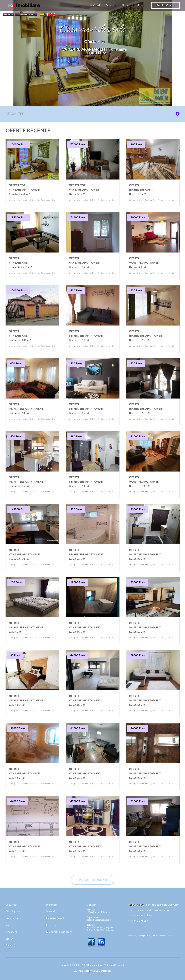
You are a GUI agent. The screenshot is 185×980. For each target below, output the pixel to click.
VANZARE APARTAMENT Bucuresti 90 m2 (25, 554)
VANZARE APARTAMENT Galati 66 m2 (145, 846)
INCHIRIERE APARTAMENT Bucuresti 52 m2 (146, 336)
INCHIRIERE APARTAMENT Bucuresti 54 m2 (86, 482)
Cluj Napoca (13, 911)
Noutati (127, 5)
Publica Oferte (166, 5)
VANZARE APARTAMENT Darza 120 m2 (145, 263)
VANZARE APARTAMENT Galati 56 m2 (145, 700)
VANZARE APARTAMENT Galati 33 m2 (85, 700)
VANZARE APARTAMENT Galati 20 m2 (145, 554)
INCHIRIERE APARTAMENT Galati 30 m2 (26, 700)
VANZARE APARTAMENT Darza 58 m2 (85, 190)
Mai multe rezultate (93, 880)
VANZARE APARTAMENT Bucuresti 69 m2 (85, 263)
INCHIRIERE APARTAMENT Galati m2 (26, 627)
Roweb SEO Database (99, 971)
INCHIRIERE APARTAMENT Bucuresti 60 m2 (26, 409)
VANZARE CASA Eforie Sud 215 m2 (20, 263)
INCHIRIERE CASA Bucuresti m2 (141, 190)
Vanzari (111, 5)
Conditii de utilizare (59, 932)
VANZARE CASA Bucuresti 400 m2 (20, 336)
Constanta (12, 918)
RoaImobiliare (95, 965)
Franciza (51, 925)
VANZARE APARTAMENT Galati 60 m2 (85, 773)
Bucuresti (11, 905)
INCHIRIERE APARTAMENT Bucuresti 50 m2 (86, 336)
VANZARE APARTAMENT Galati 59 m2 (25, 773)
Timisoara (11, 932)
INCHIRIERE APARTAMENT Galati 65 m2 (86, 554)
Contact (92, 905)
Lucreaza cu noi (55, 918)
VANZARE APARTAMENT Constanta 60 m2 (25, 190)
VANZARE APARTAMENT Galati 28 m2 (145, 773)
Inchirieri (94, 5)
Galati (9, 945)
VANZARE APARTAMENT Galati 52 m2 (145, 627)
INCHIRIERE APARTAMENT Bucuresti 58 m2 (146, 409)
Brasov (10, 939)
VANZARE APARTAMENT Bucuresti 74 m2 (145, 482)
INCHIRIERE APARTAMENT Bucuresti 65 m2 (86, 409)
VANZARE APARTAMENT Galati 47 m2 (25, 846)
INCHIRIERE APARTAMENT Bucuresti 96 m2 (26, 482)
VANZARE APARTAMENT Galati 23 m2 (85, 627)
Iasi (8, 925)
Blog (141, 5)
